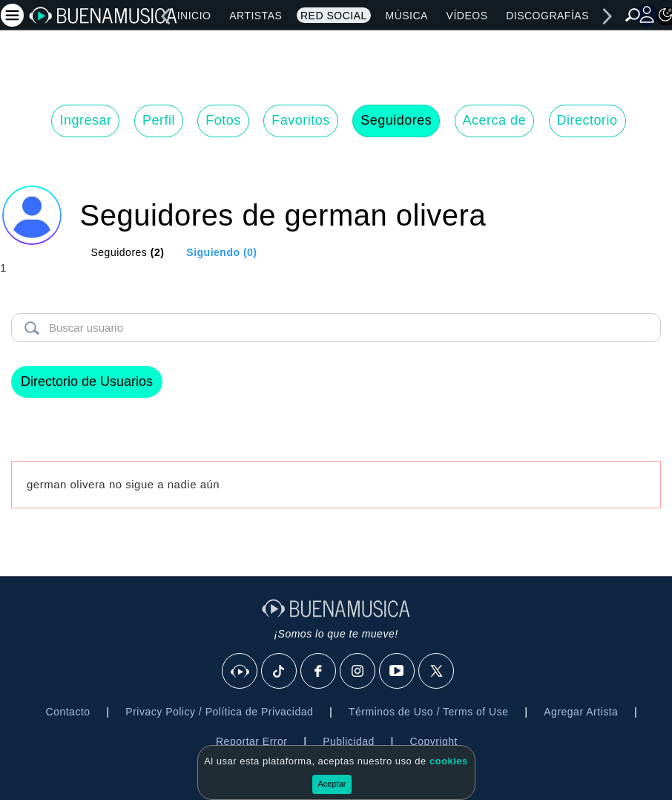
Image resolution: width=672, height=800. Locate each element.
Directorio (587, 120)
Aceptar (332, 784)
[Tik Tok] (280, 672)
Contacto (68, 712)
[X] (437, 672)
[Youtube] (398, 672)
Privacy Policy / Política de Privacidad (219, 712)
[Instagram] (358, 672)
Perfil (159, 120)
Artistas (256, 16)
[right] (607, 16)
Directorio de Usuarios (87, 381)
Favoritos (301, 120)
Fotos (223, 120)
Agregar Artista (581, 712)
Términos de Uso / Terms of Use (428, 712)
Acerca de (495, 120)
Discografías (547, 16)
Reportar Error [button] (251, 741)
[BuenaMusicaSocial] (240, 672)
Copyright (434, 741)
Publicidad (349, 741)
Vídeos (467, 16)
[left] (165, 16)
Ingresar (85, 120)
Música (406, 16)
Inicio (194, 16)
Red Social (334, 16)
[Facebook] (319, 672)
